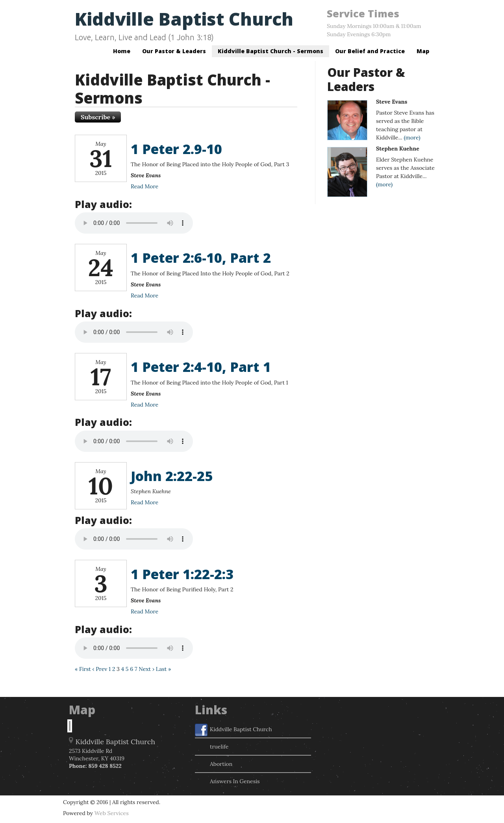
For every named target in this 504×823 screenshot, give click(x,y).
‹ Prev (100, 669)
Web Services (112, 813)
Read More (145, 186)
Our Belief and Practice (370, 51)
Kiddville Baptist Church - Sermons (271, 51)
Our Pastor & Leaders (174, 51)
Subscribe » (98, 117)
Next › (146, 669)
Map (423, 51)
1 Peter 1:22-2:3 (182, 574)
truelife (212, 747)
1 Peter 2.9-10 (176, 149)
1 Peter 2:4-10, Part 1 (201, 367)
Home (122, 51)
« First (83, 669)
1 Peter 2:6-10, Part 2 (201, 258)
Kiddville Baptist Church (184, 19)
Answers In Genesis (227, 782)
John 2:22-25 (172, 476)
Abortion (214, 765)
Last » (164, 669)
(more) (412, 137)
